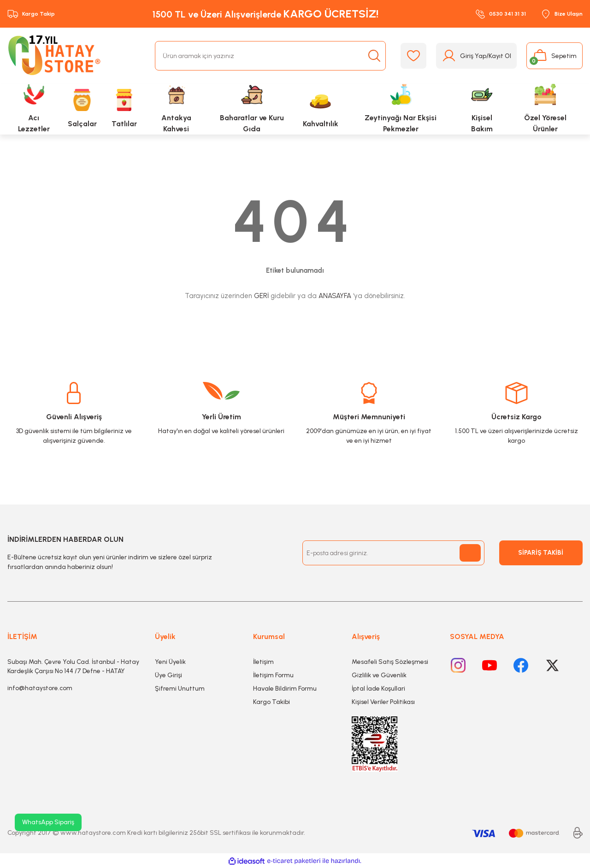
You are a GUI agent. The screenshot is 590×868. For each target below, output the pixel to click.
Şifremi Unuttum (180, 689)
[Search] (270, 56)
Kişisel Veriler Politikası (383, 702)
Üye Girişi (168, 675)
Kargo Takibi (271, 702)
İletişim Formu (273, 675)
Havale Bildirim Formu (285, 689)
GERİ (261, 296)
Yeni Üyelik (170, 662)
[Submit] (470, 553)
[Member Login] (476, 56)
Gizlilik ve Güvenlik (379, 675)
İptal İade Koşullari (378, 689)
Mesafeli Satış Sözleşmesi (390, 662)
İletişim (263, 662)
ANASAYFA (335, 296)
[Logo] (56, 56)
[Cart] (555, 56)
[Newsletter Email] (393, 553)
